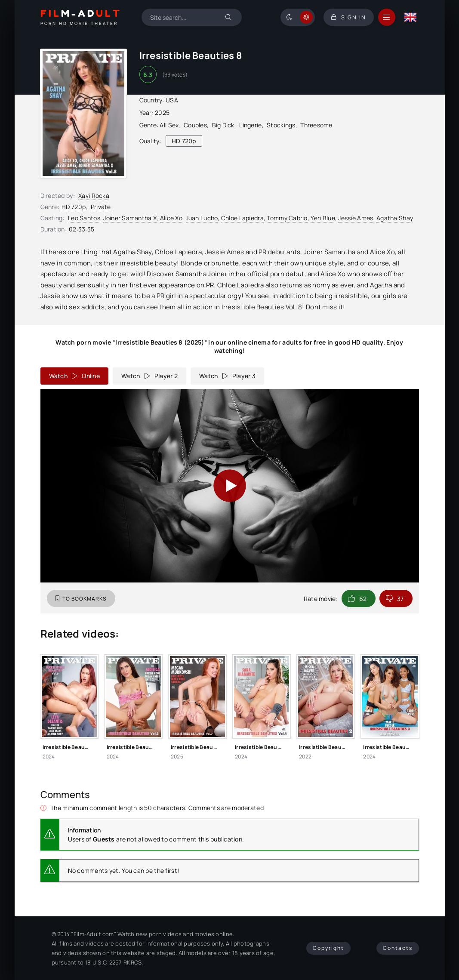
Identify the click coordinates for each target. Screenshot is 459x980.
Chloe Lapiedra (242, 218)
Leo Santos (84, 218)
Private (101, 207)
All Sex (169, 125)
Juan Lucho (202, 218)
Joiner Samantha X (130, 218)
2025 (162, 112)
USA (172, 100)
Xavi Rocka (94, 196)
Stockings (281, 125)
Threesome (316, 125)
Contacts (398, 948)
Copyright (328, 948)
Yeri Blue (323, 218)
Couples (195, 125)
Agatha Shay (395, 218)
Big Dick (223, 125)
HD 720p (74, 207)
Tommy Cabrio (287, 218)
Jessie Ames (356, 218)
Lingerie (250, 125)
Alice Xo (171, 218)
